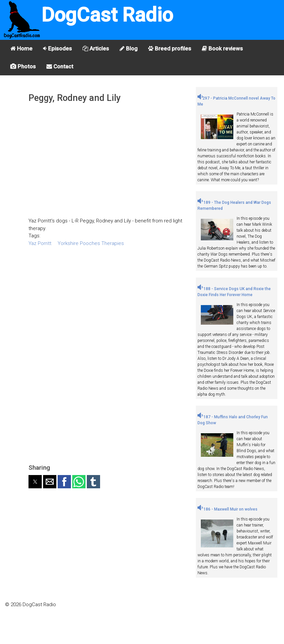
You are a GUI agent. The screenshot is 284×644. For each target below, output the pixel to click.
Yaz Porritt (40, 243)
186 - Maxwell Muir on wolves (227, 509)
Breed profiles (170, 48)
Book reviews (222, 48)
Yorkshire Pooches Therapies (91, 243)
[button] (35, 482)
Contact (60, 66)
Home (21, 48)
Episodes (57, 48)
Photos (23, 66)
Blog (129, 48)
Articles (96, 48)
